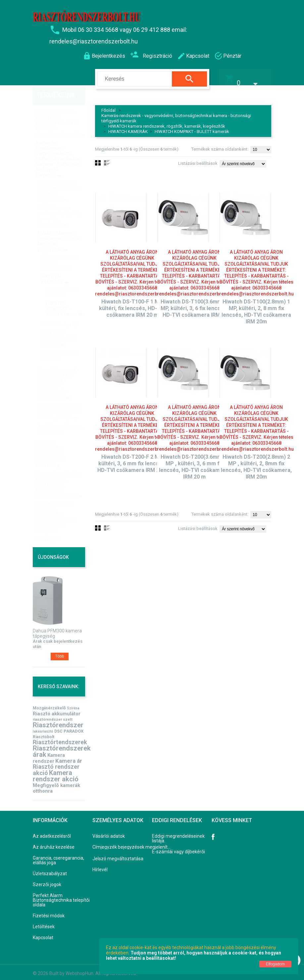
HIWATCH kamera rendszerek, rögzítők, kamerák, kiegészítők (167, 122)
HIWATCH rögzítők (60, 311)
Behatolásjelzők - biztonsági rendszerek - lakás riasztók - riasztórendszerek (58, 110)
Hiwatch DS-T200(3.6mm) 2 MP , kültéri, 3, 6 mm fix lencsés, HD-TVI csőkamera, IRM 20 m (194, 463)
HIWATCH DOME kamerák (63, 279)
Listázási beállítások (198, 159)
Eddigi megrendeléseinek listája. (178, 834)
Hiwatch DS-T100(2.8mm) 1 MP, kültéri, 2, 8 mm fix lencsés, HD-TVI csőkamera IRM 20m (256, 308)
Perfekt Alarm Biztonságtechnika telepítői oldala (61, 896)
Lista (107, 524)
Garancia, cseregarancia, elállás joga (58, 856)
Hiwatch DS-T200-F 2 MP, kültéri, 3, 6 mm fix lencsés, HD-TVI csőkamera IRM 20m (132, 459)
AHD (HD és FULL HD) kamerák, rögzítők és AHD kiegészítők (60, 399)
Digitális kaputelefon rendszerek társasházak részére (50, 441)
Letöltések (44, 923)
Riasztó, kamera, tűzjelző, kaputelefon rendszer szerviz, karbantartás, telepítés (56, 504)
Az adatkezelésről (52, 832)
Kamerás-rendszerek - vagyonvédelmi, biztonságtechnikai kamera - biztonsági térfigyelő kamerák (59, 146)
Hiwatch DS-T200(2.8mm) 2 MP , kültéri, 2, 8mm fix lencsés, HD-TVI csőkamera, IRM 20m (256, 463)
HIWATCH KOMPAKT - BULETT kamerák (192, 128)
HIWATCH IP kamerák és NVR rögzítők (58, 326)
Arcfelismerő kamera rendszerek (60, 416)
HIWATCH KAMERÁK (128, 128)
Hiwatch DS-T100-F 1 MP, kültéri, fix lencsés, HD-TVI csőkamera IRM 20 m (132, 304)
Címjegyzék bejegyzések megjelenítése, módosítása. (133, 843)
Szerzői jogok (47, 881)
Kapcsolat (43, 934)
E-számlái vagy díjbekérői (178, 848)
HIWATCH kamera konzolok (60, 343)
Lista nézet (107, 159)
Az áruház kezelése (54, 843)
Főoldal (108, 106)
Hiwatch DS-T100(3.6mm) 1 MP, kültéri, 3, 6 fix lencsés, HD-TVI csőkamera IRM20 (194, 304)
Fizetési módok (49, 912)
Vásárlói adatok (109, 832)
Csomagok (49, 526)
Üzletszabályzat (50, 870)
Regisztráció (151, 55)
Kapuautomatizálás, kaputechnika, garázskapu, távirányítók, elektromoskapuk (59, 471)
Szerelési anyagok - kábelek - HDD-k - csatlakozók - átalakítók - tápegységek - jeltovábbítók (58, 371)
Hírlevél (100, 866)
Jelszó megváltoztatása (118, 855)
